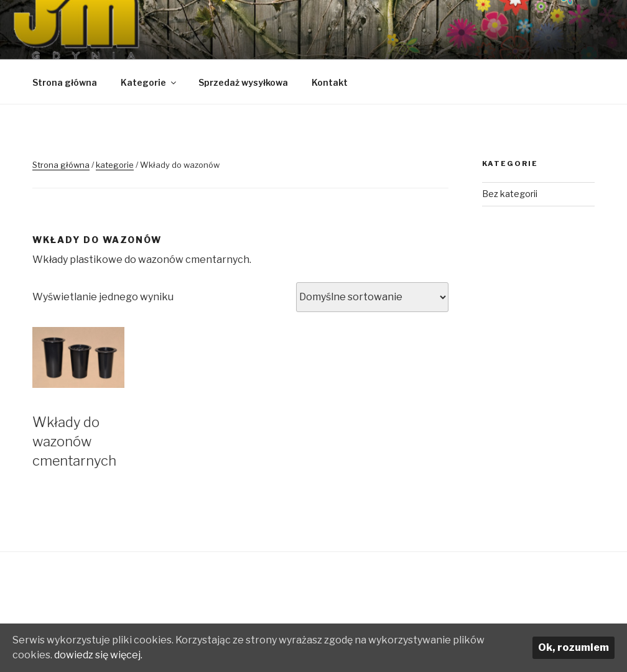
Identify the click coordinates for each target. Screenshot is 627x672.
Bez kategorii (510, 194)
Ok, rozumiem (574, 647)
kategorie (115, 165)
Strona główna (65, 82)
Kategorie (149, 82)
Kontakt (330, 82)
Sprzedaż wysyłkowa (243, 82)
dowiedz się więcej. (98, 655)
